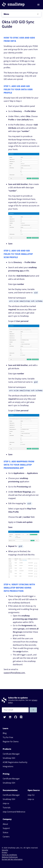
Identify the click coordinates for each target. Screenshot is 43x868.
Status (6, 832)
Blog (5, 733)
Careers (6, 837)
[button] (21, 14)
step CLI (31, 795)
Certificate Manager (11, 754)
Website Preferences (10, 857)
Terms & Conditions (9, 855)
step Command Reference (14, 812)
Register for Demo (11, 742)
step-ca (6, 803)
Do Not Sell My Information (12, 859)
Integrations (8, 766)
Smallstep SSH (9, 758)
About (5, 824)
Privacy (5, 852)
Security (5, 850)
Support (6, 828)
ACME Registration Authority (15, 762)
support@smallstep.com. (15, 673)
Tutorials (7, 808)
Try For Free (8, 737)
